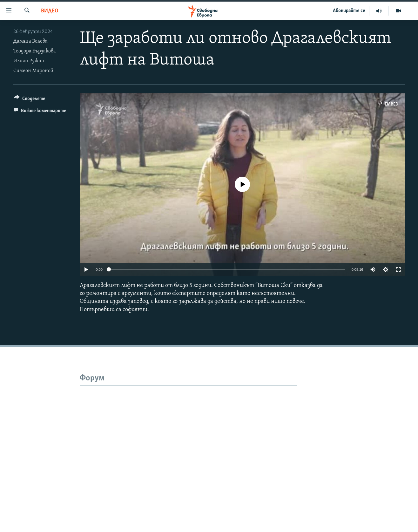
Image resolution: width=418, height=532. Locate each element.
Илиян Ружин (29, 61)
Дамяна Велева (30, 41)
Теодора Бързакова (35, 51)
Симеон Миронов (33, 71)
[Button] (29, 100)
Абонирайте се (349, 11)
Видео (50, 11)
